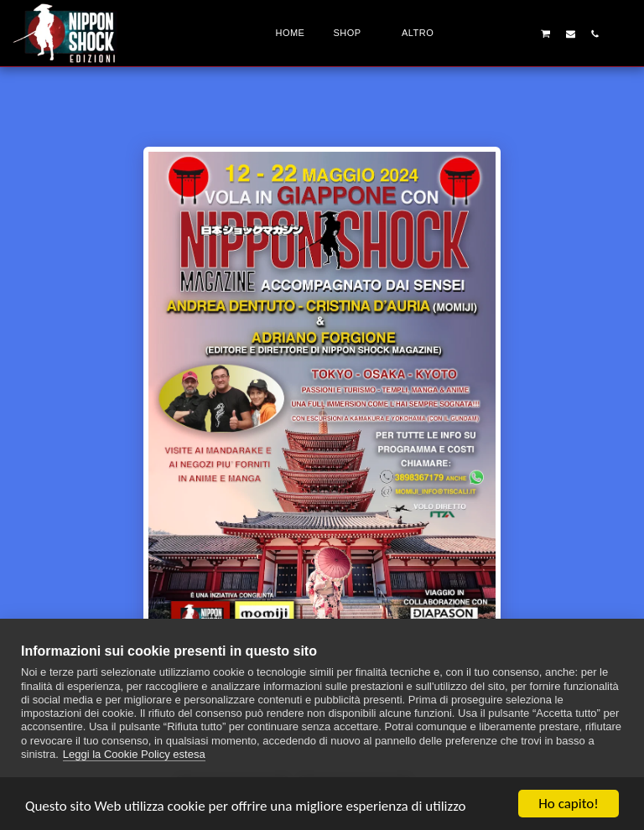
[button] (497, 34)
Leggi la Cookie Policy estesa (134, 754)
